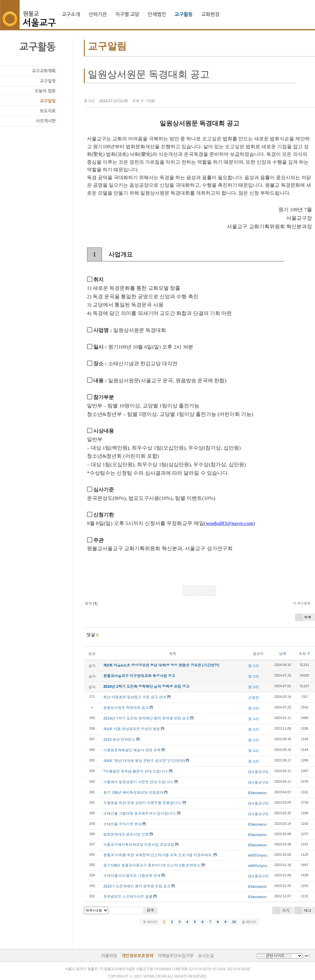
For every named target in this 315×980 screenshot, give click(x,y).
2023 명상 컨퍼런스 (119, 739)
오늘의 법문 (45, 91)
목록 (303, 617)
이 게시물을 (302, 603)
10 (234, 922)
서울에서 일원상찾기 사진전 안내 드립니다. (138, 782)
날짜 (283, 654)
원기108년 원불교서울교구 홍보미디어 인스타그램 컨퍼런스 (152, 865)
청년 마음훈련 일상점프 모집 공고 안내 (135, 697)
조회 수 (305, 654)
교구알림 (48, 101)
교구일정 (48, 81)
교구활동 (184, 14)
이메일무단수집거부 (176, 956)
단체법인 (157, 14)
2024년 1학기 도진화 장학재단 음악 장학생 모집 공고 (146, 718)
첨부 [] (91, 603)
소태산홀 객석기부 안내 (122, 824)
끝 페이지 (249, 922)
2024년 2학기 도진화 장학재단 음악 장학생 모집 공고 (146, 686)
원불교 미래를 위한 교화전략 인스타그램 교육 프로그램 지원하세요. (158, 855)
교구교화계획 (44, 71)
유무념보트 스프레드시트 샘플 (128, 896)
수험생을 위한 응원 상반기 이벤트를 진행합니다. (143, 803)
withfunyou (258, 855)
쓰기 (281, 910)
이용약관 (109, 956)
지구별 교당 (127, 14)
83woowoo (257, 793)
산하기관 (98, 14)
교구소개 (71, 14)
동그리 (89, 101)
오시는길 (206, 956)
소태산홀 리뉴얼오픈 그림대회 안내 (132, 876)
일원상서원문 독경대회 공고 (149, 74)
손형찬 (254, 698)
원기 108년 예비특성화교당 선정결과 (133, 793)
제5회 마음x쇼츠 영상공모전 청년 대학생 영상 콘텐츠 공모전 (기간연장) (161, 665)
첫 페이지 (150, 922)
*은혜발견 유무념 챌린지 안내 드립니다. (136, 771)
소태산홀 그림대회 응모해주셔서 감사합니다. (140, 813)
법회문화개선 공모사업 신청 (126, 834)
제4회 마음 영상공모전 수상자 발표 (132, 729)
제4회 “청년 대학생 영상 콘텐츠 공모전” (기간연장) (144, 761)
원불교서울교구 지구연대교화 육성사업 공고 (139, 676)
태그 (303, 910)
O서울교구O (258, 772)
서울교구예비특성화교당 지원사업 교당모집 (139, 845)
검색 (150, 910)
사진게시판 (46, 121)
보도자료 (48, 111)
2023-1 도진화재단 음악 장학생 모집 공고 (137, 886)
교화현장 (210, 14)
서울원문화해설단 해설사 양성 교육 (132, 750)
